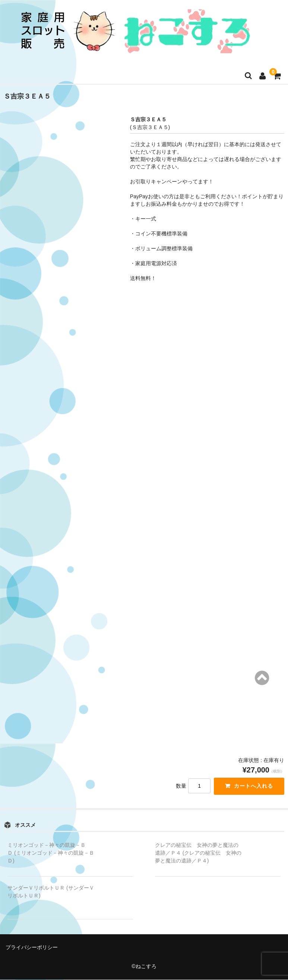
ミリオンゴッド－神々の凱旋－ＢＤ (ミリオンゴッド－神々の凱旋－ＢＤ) (51, 853)
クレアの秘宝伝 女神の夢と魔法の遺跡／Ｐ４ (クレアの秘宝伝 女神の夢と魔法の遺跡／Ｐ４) (198, 853)
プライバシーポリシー (32, 948)
